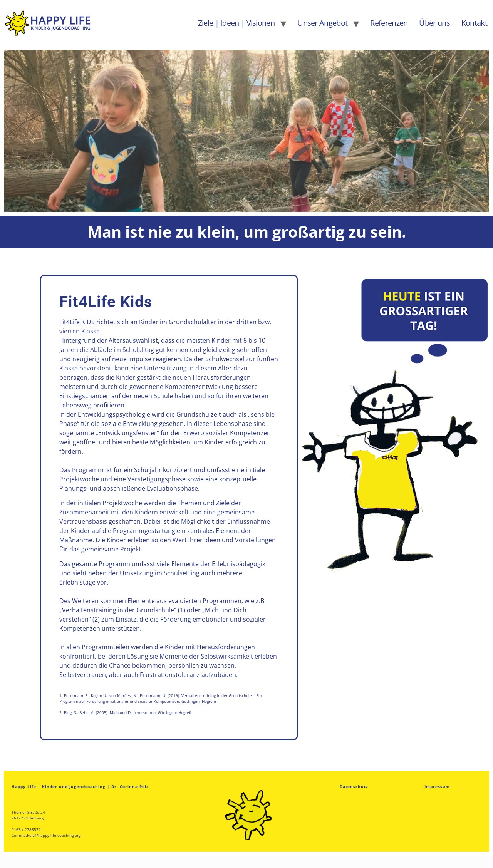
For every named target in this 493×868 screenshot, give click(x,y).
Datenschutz (354, 786)
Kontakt (474, 23)
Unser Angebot (322, 23)
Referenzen (389, 23)
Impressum (437, 786)
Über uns (434, 23)
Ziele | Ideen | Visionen (236, 23)
